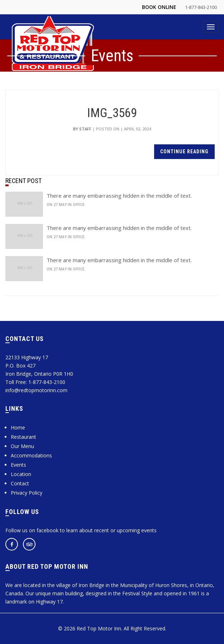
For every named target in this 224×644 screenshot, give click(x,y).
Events (18, 465)
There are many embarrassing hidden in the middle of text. (119, 196)
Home (18, 427)
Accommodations (31, 455)
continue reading (184, 152)
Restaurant (23, 437)
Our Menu (22, 446)
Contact (20, 483)
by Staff (82, 129)
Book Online (159, 7)
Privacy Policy (27, 493)
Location (21, 474)
